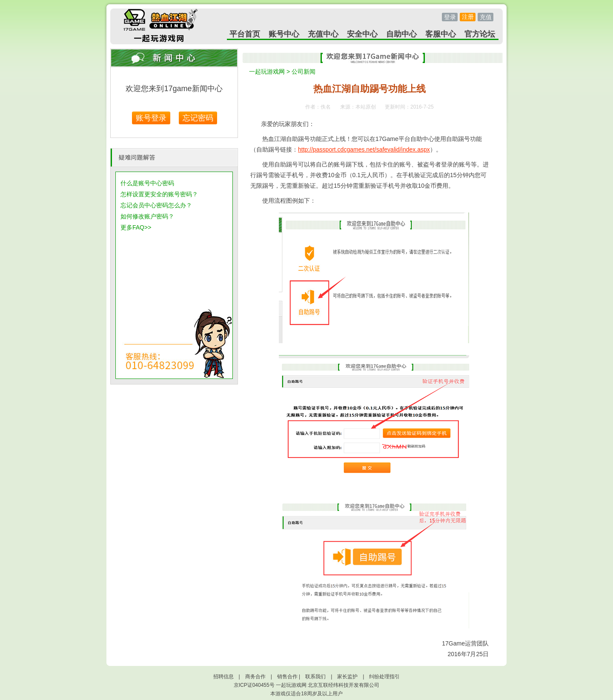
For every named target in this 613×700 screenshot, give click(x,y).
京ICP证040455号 (254, 685)
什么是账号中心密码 (147, 183)
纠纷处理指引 (384, 677)
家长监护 (347, 677)
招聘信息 (223, 677)
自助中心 (401, 34)
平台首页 (245, 34)
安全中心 (362, 34)
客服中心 (441, 34)
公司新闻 (304, 72)
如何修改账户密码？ (147, 216)
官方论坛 (480, 34)
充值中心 (323, 34)
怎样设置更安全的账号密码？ (159, 194)
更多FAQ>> (136, 227)
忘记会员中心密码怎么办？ (156, 205)
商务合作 (255, 677)
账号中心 (284, 34)
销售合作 (287, 677)
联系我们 (315, 677)
